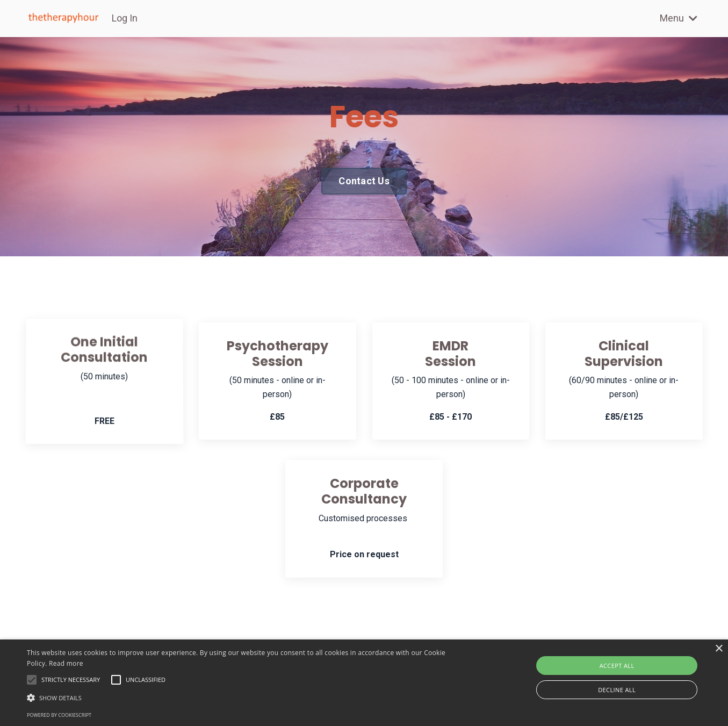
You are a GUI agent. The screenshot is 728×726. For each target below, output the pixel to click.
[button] (246, 698)
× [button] (719, 649)
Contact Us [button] (364, 181)
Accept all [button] (617, 666)
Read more (66, 663)
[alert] (364, 683)
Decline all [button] (617, 690)
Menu (679, 18)
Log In (125, 18)
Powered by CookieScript (59, 715)
